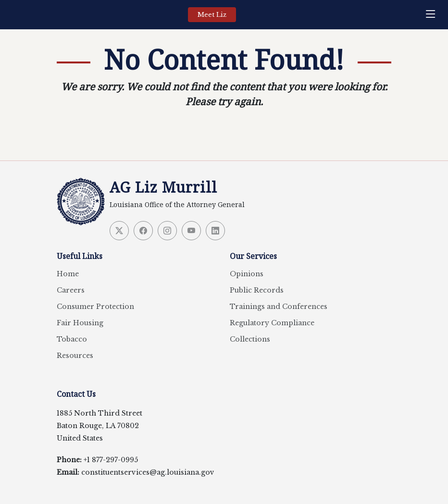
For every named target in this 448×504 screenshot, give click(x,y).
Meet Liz (212, 15)
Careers (71, 290)
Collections (250, 339)
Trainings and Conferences (279, 307)
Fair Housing (80, 323)
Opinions (247, 274)
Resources (75, 356)
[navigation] (433, 15)
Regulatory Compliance (272, 323)
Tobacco (72, 339)
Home (68, 274)
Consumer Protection (95, 307)
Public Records (257, 290)
